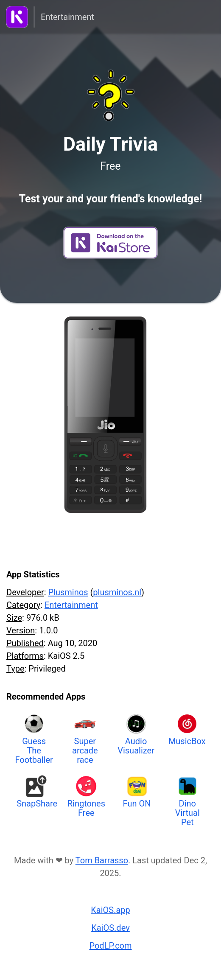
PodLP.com (110, 946)
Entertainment (67, 17)
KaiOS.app (110, 910)
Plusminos (68, 592)
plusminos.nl (117, 592)
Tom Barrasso (102, 860)
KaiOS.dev (110, 928)
